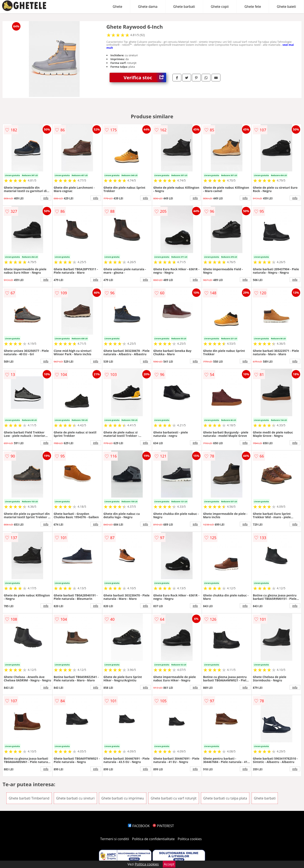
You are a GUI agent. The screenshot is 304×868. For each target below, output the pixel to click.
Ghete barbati (184, 7)
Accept (169, 864)
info (46, 198)
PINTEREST (163, 826)
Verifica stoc (145, 77)
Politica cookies (190, 839)
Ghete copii (220, 7)
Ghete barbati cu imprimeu (123, 798)
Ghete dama (148, 7)
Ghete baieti (286, 7)
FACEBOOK (139, 826)
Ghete (117, 7)
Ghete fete (253, 7)
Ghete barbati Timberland (29, 798)
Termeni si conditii (115, 839)
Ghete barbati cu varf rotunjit (174, 798)
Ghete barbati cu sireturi (75, 798)
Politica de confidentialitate (153, 839)
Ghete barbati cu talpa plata (225, 798)
